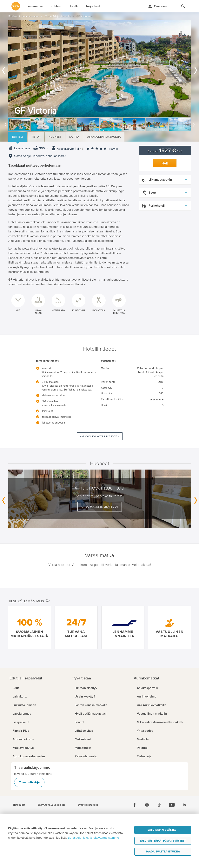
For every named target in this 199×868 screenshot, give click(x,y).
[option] (100, 69)
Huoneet (55, 137)
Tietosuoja (19, 805)
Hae (165, 163)
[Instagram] (147, 805)
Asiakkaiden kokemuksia (104, 137)
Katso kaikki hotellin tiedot (98, 437)
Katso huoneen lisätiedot (100, 507)
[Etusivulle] (16, 6)
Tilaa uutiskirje (29, 782)
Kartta (74, 137)
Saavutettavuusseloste (51, 805)
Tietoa (36, 137)
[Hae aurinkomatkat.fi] (183, 6)
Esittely (18, 137)
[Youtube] (172, 805)
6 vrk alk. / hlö (165, 151)
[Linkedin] (184, 805)
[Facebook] (135, 805)
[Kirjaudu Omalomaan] (158, 6)
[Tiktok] (159, 805)
